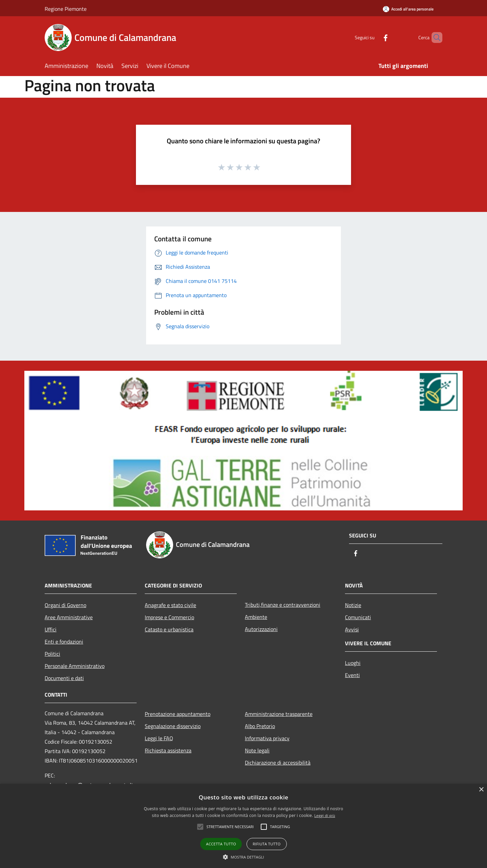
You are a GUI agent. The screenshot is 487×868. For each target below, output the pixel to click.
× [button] (481, 790)
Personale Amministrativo (75, 666)
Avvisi (352, 629)
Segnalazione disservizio (173, 726)
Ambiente (256, 617)
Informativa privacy (267, 738)
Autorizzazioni (261, 629)
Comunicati (358, 617)
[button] (243, 857)
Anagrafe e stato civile (170, 605)
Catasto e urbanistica (169, 629)
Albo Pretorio (260, 726)
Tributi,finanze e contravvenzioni (283, 605)
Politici (52, 654)
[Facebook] (374, 37)
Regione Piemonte (66, 9)
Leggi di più (325, 815)
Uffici (51, 629)
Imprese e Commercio (169, 617)
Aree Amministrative (69, 617)
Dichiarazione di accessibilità (278, 763)
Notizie (353, 605)
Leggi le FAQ (159, 738)
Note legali (257, 750)
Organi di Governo (65, 605)
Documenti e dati (64, 678)
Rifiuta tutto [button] (266, 844)
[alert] (243, 826)
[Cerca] (434, 38)
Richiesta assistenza (168, 750)
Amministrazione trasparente (279, 714)
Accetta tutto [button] (221, 844)
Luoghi (353, 663)
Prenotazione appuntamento (178, 714)
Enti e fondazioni (64, 642)
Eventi (352, 675)
